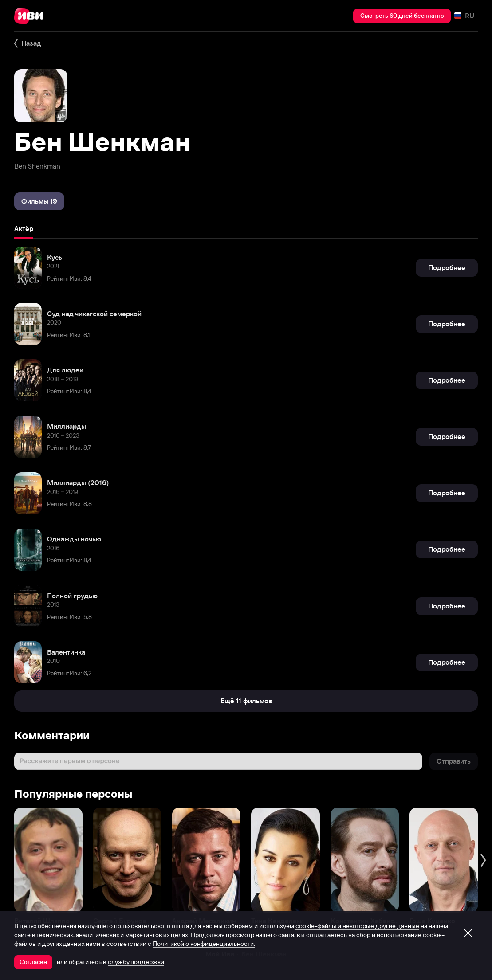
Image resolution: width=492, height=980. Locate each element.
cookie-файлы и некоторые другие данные (357, 926)
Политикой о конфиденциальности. (204, 944)
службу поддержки (136, 962)
